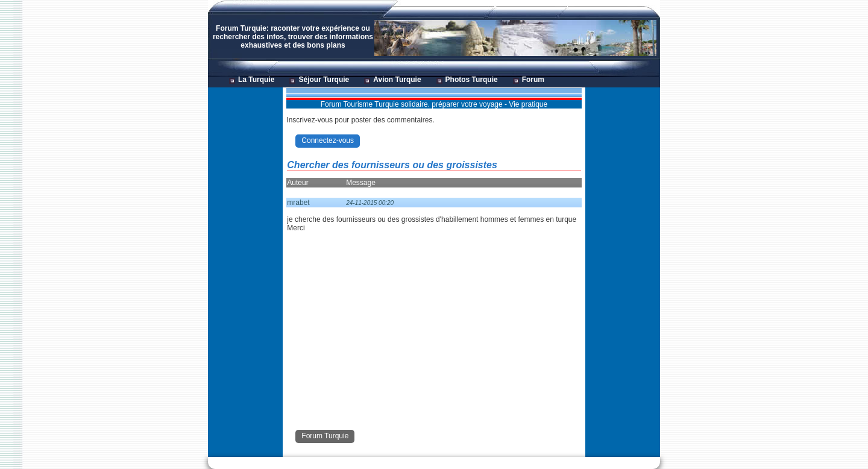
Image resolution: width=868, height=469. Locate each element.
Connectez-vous (328, 140)
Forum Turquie (325, 436)
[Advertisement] (245, 269)
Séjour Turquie (324, 80)
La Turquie (256, 80)
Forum (533, 80)
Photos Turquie (472, 80)
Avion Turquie (397, 80)
